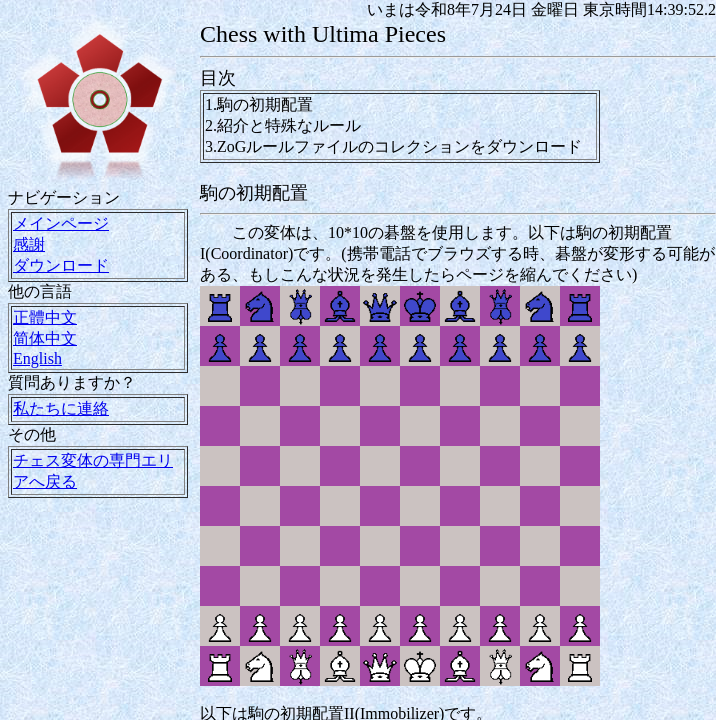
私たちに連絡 (61, 408)
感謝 (29, 244)
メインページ (61, 223)
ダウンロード (61, 265)
